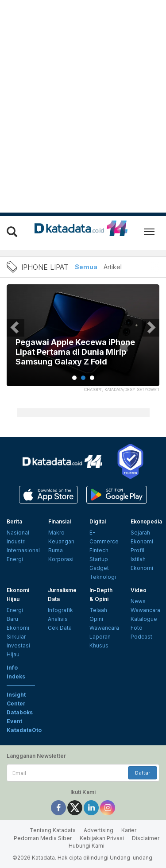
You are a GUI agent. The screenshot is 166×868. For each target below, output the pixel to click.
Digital (98, 521)
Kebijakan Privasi (102, 838)
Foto (137, 628)
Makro (56, 533)
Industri (16, 541)
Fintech (99, 550)
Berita (14, 521)
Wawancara (104, 628)
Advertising (98, 830)
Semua (86, 267)
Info (12, 668)
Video (139, 590)
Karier (129, 830)
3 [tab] (92, 378)
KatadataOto (24, 730)
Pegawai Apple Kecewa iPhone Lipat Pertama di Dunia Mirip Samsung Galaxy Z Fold (75, 352)
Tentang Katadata (53, 830)
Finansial (60, 521)
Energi (15, 559)
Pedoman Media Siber (43, 838)
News (138, 601)
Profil (137, 550)
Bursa (56, 550)
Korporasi (61, 559)
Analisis (58, 619)
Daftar (143, 773)
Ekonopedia (146, 521)
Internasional (23, 550)
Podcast (141, 637)
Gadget (99, 568)
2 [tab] (83, 378)
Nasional (18, 533)
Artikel (113, 267)
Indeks (16, 676)
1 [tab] (74, 378)
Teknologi (103, 577)
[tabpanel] (83, 341)
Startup (99, 559)
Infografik (60, 610)
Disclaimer (146, 838)
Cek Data (60, 628)
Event (14, 721)
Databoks (20, 712)
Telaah (98, 610)
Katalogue (144, 619)
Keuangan (61, 541)
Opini (96, 619)
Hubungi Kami (87, 846)
